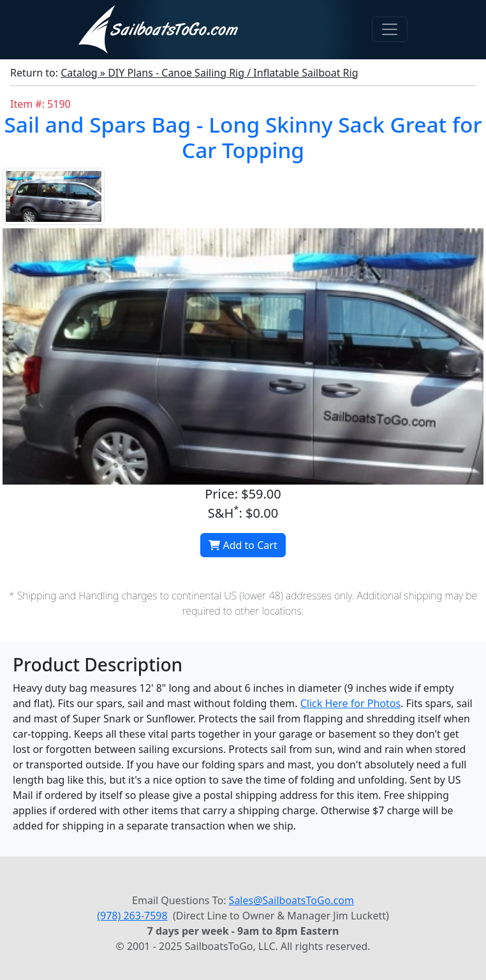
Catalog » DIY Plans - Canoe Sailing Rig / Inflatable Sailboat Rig (209, 73)
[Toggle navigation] (390, 29)
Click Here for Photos (350, 703)
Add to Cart (243, 545)
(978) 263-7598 (132, 916)
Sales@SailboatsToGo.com (291, 900)
